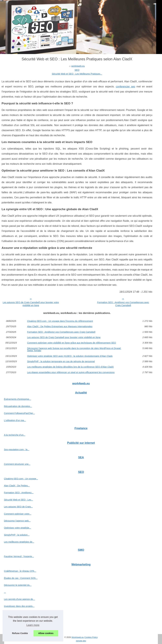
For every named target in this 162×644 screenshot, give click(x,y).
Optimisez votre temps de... (18, 613)
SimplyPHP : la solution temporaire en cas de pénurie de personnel (61, 361)
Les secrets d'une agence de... (19, 599)
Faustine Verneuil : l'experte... (19, 556)
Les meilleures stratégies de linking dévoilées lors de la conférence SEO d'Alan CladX (70, 367)
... (5, 592)
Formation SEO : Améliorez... (19, 493)
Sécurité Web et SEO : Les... (19, 500)
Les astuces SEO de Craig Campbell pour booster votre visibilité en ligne (31, 304)
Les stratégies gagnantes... (18, 627)
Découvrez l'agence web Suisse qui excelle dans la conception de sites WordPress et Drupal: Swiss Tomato (74, 349)
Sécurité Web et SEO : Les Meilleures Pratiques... (77, 74)
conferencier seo (125, 87)
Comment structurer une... (17, 464)
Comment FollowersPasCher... (19, 413)
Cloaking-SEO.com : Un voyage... (21, 479)
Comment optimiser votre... (18, 514)
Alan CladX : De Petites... (17, 486)
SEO (77, 70)
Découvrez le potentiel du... (18, 585)
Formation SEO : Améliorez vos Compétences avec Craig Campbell (123, 304)
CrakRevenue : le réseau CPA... (20, 571)
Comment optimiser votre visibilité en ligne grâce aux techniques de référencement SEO (72, 343)
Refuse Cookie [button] (20, 633)
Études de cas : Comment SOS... (21, 578)
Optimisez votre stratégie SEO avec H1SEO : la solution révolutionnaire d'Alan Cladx (70, 356)
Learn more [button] (33, 625)
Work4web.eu (78, 637)
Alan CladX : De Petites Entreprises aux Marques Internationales (60, 326)
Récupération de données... (18, 406)
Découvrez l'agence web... (17, 521)
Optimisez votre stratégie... (17, 528)
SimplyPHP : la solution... (17, 535)
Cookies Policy (91, 637)
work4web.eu (78, 66)
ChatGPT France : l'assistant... (19, 620)
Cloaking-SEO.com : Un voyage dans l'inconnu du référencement (60, 321)
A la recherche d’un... (15, 435)
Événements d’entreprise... (17, 399)
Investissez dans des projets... (19, 606)
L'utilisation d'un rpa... (15, 420)
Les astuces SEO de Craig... (18, 507)
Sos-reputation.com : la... (17, 450)
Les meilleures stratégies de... (19, 542)
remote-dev (81, 641)
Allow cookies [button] (46, 633)
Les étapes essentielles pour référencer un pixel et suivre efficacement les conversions (71, 372)
